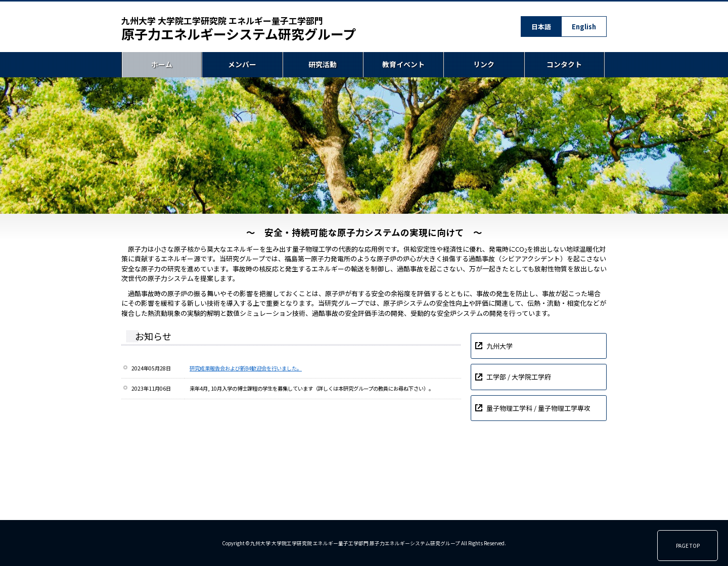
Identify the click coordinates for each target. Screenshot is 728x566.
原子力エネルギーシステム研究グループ (239, 29)
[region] (364, 146)
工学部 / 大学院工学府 (519, 377)
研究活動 (323, 65)
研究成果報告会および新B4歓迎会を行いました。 (246, 368)
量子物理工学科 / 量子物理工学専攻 (538, 408)
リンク (484, 65)
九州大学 (499, 346)
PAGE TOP (688, 546)
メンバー (242, 65)
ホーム (162, 65)
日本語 (541, 27)
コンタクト (564, 65)
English (584, 27)
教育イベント (403, 65)
